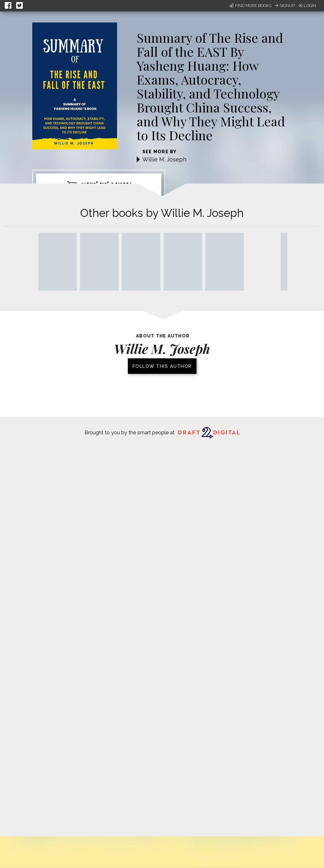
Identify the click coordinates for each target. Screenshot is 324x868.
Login (307, 6)
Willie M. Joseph (164, 159)
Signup (285, 6)
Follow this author (162, 366)
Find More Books (250, 6)
